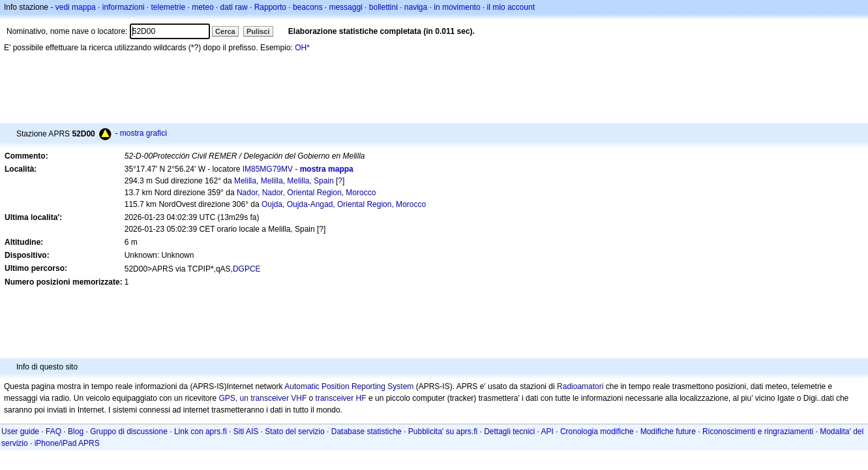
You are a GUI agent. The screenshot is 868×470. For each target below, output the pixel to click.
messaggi (345, 7)
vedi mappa (76, 7)
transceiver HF (341, 398)
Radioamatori (580, 386)
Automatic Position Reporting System (349, 386)
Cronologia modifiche (597, 431)
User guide (20, 431)
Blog (76, 431)
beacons (307, 7)
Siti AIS (246, 431)
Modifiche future (668, 431)
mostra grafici (143, 133)
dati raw (234, 7)
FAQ (53, 431)
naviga (416, 7)
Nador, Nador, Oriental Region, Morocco (306, 193)
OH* (302, 48)
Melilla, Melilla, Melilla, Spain (284, 181)
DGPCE (247, 269)
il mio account (511, 7)
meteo (202, 7)
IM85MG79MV (268, 169)
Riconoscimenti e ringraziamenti (758, 431)
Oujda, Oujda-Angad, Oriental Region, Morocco (344, 204)
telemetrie (169, 7)
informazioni (124, 7)
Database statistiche (367, 431)
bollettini (383, 7)
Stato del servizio (294, 431)
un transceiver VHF (274, 398)
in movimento (457, 7)
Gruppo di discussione (129, 431)
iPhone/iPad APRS (67, 443)
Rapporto (270, 7)
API (547, 431)
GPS (227, 398)
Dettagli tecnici (509, 431)
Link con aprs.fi (201, 431)
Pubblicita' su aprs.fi (443, 431)
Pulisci (258, 31)
